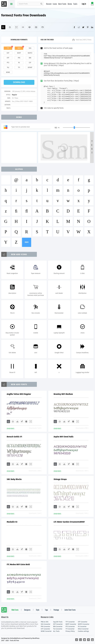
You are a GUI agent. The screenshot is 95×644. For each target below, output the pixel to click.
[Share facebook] (74, 27)
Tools (75, 4)
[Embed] (26, 421)
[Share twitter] (83, 27)
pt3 (8, 63)
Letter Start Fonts (70, 610)
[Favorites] (10, 27)
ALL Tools (56, 631)
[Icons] (36, 27)
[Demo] (16, 27)
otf (8, 58)
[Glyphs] (23, 27)
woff (19, 53)
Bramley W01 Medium (63, 394)
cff (30, 63)
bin (30, 58)
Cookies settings (83, 631)
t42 (8, 67)
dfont (30, 67)
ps (19, 63)
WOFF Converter (71, 624)
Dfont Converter (83, 629)
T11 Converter (70, 629)
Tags (46, 610)
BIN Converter (58, 627)
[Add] (3, 27)
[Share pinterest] (88, 27)
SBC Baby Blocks (14, 479)
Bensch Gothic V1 (14, 437)
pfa (19, 58)
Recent (49, 4)
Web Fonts (15, 610)
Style (38, 610)
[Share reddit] (79, 27)
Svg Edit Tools (58, 622)
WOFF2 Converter (84, 624)
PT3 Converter (70, 627)
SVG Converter (46, 624)
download (19, 82)
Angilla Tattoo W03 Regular (19, 394)
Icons (55, 4)
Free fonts (4, 4)
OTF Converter (83, 622)
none (8, 72)
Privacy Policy (70, 631)
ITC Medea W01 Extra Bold (18, 564)
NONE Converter (46, 631)
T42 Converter (58, 629)
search (41, 4)
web (19, 48)
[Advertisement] (20, 147)
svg (30, 48)
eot (8, 53)
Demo (70, 4)
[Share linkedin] (92, 27)
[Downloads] (17, 421)
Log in (84, 4)
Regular (14, 95)
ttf (8, 48)
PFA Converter (45, 627)
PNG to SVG (45, 622)
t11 (19, 67)
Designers (27, 610)
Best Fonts (62, 4)
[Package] (30, 27)
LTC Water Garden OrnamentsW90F (69, 522)
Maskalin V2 (12, 522)
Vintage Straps (60, 479)
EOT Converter (58, 624)
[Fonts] (43, 27)
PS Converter (82, 627)
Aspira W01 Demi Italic (64, 437)
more (27, 242)
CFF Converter (45, 629)
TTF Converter (70, 622)
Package (56, 610)
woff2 (30, 53)
